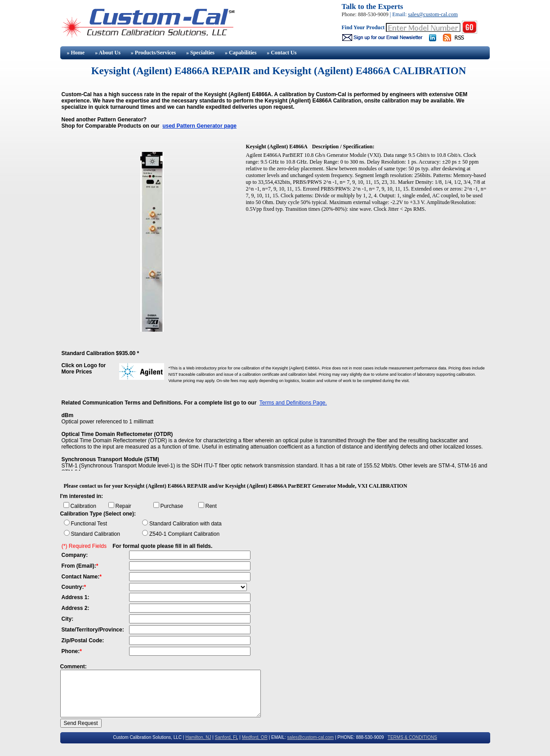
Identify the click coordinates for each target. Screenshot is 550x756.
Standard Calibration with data (186, 524)
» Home (75, 53)
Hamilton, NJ (198, 737)
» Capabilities (241, 53)
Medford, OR (255, 737)
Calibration (83, 506)
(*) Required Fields (84, 546)
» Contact (282, 53)
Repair (123, 506)
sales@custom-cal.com (433, 14)
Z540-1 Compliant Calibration (184, 534)
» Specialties (200, 53)
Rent (211, 506)
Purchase (172, 506)
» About (108, 53)
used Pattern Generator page (199, 126)
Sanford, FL (227, 737)
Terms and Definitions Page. (293, 403)
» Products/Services (153, 53)
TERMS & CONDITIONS (412, 737)
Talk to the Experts (373, 7)
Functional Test (89, 524)
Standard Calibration (96, 534)
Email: (400, 14)
